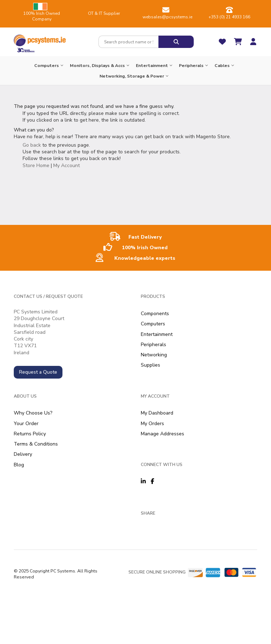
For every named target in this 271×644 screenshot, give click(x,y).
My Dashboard (157, 413)
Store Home (36, 165)
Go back (32, 145)
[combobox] (128, 42)
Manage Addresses (162, 434)
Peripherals (153, 345)
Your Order (26, 424)
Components (155, 314)
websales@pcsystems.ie (167, 17)
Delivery (23, 454)
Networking (154, 355)
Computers (153, 324)
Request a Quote (38, 372)
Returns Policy (30, 434)
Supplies (150, 365)
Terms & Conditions (36, 444)
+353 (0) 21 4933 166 (229, 17)
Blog (19, 465)
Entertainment (157, 334)
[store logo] (40, 39)
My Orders (152, 424)
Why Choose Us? (33, 413)
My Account (67, 165)
